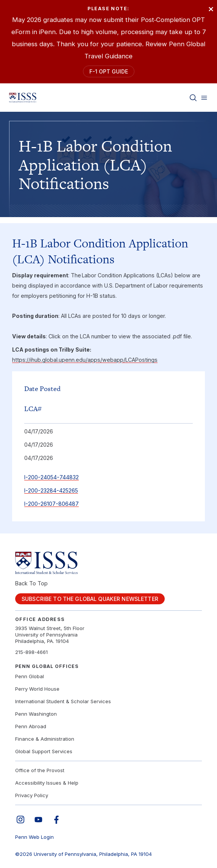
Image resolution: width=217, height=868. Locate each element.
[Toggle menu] (204, 98)
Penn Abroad (31, 726)
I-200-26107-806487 (52, 504)
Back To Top (31, 583)
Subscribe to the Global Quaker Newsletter (90, 599)
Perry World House (37, 689)
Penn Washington (36, 714)
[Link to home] (23, 98)
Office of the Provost (40, 770)
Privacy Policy (32, 795)
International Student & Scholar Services (63, 701)
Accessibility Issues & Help (47, 783)
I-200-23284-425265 (51, 490)
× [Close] (211, 9)
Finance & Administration (45, 739)
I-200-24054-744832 (52, 477)
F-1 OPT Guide (109, 71)
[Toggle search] (193, 98)
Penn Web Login (34, 837)
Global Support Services (44, 751)
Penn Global (30, 676)
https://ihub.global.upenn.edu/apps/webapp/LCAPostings (85, 360)
